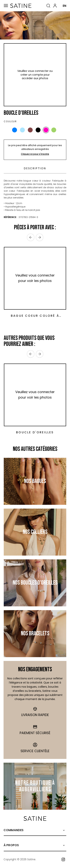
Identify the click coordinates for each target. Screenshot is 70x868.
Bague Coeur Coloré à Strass (35, 316)
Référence (10, 217)
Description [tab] (35, 168)
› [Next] (40, 237)
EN (64, 6)
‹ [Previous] (31, 237)
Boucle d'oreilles (35, 432)
